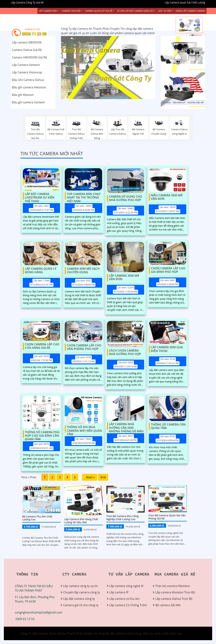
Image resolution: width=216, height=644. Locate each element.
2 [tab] (108, 94)
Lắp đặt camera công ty (79, 599)
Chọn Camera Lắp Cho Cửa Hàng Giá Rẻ (42, 346)
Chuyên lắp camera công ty (81, 592)
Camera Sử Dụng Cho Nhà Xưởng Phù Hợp (126, 198)
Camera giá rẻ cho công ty (81, 605)
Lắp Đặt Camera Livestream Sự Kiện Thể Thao (40, 196)
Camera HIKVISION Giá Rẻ (29, 57)
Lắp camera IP (119, 592)
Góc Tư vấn (165, 11)
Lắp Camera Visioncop (27, 72)
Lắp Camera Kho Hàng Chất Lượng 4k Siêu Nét (81, 521)
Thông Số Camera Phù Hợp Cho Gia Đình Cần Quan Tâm (42, 434)
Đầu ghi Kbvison (23, 95)
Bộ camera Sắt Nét (168, 605)
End (103, 477)
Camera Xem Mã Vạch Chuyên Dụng (83, 271)
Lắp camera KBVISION (27, 42)
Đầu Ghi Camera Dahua (28, 80)
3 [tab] (113, 94)
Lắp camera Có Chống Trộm (128, 605)
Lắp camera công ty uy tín (80, 586)
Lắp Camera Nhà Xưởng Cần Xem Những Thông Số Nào (126, 426)
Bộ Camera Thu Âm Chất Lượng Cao (37, 518)
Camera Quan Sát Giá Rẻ (99, 11)
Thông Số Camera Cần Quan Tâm (168, 426)
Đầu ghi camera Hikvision (29, 87)
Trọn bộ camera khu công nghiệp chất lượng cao (123, 518)
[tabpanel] (108, 67)
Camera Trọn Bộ (71, 11)
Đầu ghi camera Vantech (28, 102)
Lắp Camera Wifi (48, 11)
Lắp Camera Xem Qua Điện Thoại (167, 349)
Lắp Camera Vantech (26, 65)
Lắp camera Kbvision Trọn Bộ (174, 592)
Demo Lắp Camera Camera (190, 11)
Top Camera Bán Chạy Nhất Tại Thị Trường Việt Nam (84, 196)
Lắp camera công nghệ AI (126, 586)
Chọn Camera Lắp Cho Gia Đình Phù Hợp (168, 270)
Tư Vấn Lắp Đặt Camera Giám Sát (135, 11)
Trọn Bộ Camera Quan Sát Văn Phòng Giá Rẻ (167, 517)
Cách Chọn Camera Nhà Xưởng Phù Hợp (125, 352)
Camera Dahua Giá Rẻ (27, 50)
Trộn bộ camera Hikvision (173, 586)
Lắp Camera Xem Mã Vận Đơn (124, 278)
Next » (90, 477)
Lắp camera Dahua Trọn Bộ (174, 599)
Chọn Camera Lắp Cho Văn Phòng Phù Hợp (84, 347)
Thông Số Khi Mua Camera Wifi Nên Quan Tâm (84, 429)
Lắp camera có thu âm (124, 599)
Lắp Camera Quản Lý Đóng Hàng (41, 271)
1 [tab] (103, 94)
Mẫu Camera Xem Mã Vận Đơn (167, 197)
